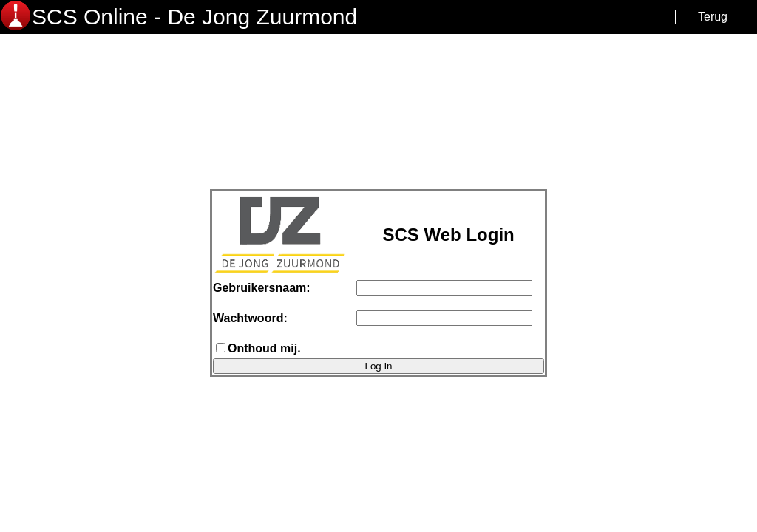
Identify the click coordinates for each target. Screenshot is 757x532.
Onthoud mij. (264, 348)
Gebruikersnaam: (262, 288)
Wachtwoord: (250, 318)
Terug (713, 17)
